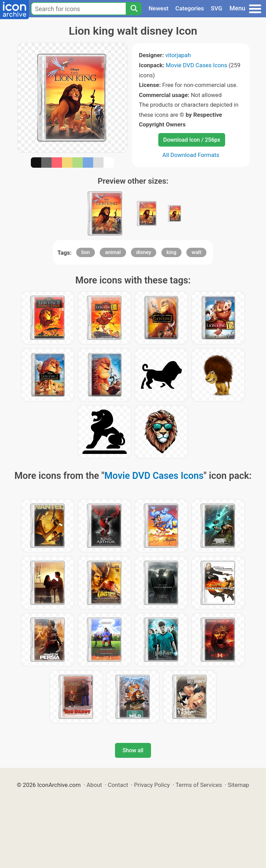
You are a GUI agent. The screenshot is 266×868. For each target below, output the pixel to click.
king (172, 252)
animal (113, 252)
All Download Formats (191, 155)
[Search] (134, 9)
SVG (217, 8)
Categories (190, 8)
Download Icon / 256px (192, 140)
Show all (133, 750)
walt (196, 252)
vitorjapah (178, 55)
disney (144, 252)
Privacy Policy (152, 785)
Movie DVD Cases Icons (197, 65)
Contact (118, 785)
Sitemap (239, 785)
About (94, 785)
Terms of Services (199, 785)
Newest (158, 8)
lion (86, 252)
